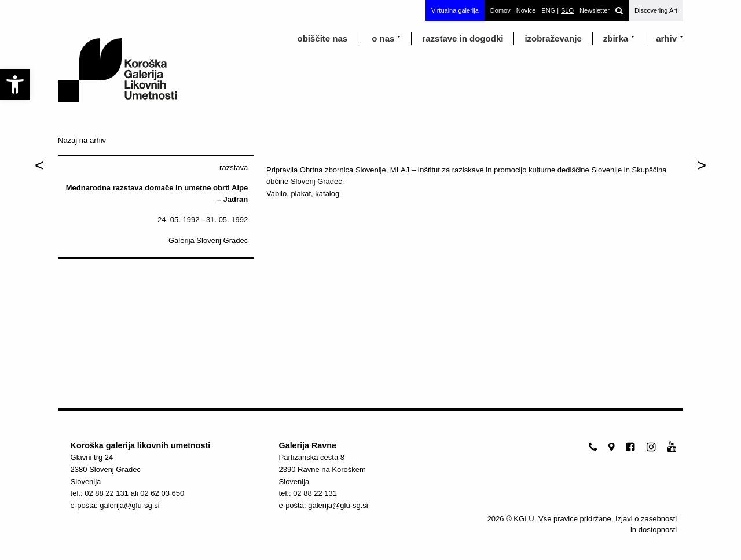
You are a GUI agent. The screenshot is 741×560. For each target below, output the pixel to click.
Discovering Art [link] (656, 10)
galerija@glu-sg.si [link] (130, 505)
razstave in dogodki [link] (463, 38)
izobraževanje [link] (553, 38)
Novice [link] (526, 10)
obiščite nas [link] (322, 38)
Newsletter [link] (595, 10)
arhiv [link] (666, 38)
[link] (15, 84)
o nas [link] (383, 38)
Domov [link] (500, 10)
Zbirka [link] (616, 38)
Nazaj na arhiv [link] (82, 140)
